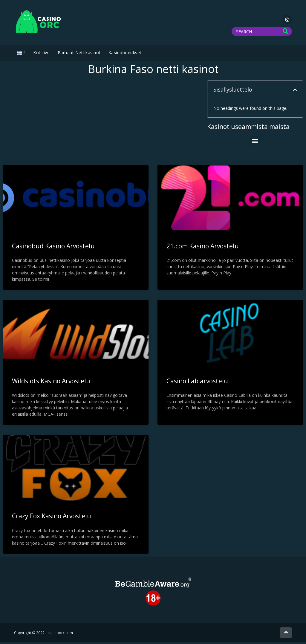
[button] (295, 92)
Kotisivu (41, 54)
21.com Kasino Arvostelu (203, 248)
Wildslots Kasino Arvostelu (51, 383)
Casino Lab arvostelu (197, 383)
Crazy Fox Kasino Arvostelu (52, 518)
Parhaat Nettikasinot (79, 54)
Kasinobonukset (125, 54)
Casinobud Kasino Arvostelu (53, 248)
